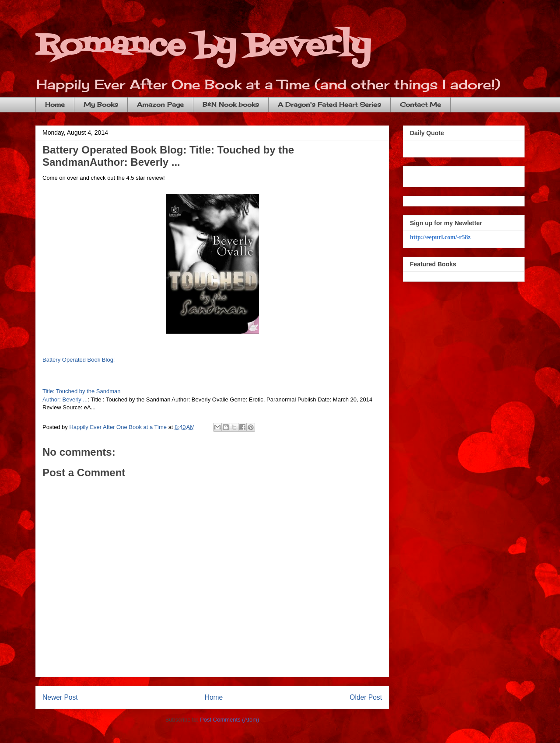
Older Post (366, 697)
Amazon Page (160, 104)
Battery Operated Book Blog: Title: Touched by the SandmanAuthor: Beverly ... (168, 156)
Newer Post (60, 697)
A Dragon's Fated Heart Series (329, 104)
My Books (101, 104)
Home (55, 104)
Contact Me (420, 104)
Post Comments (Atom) (229, 720)
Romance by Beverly (203, 46)
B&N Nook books (231, 104)
